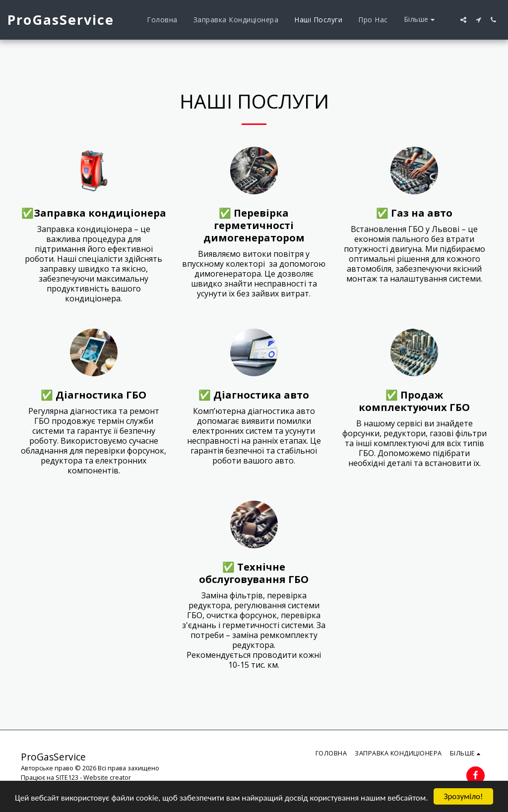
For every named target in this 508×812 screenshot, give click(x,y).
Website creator (107, 777)
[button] (463, 20)
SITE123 (67, 777)
